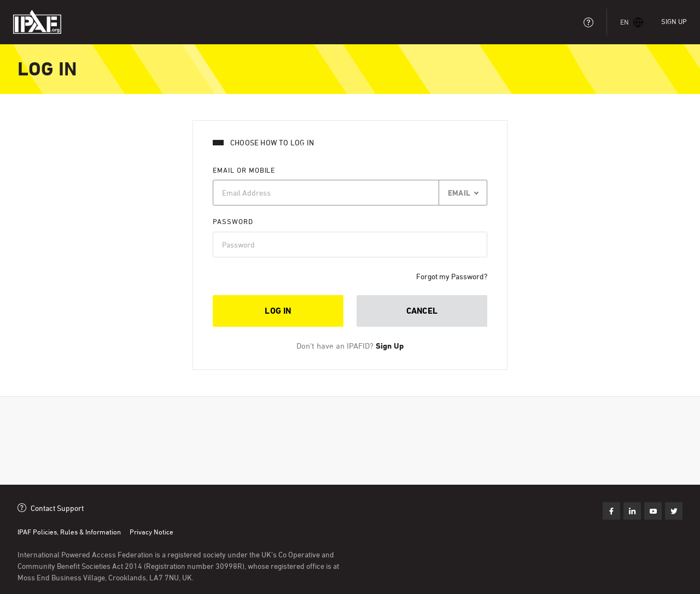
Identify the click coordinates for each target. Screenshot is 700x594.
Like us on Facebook (611, 511)
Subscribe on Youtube (674, 511)
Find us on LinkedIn (632, 511)
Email (459, 193)
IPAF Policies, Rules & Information (69, 532)
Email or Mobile (244, 170)
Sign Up (674, 21)
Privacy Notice (151, 532)
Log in (278, 311)
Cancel (422, 311)
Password (233, 221)
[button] (632, 22)
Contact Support (57, 508)
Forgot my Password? (452, 276)
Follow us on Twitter (653, 511)
